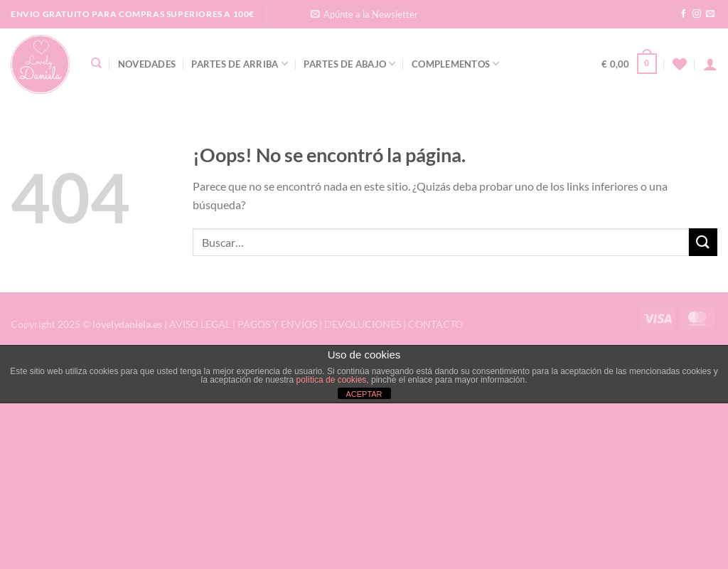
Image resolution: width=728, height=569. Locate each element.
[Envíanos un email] (710, 14)
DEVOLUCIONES (363, 324)
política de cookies (332, 380)
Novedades (147, 64)
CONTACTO (435, 324)
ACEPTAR (364, 394)
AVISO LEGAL (200, 324)
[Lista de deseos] (680, 64)
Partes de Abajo (349, 64)
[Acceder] (710, 64)
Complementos (456, 64)
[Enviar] (703, 242)
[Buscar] (96, 63)
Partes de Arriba (240, 64)
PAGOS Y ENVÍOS (277, 324)
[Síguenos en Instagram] (697, 14)
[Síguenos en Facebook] (683, 14)
